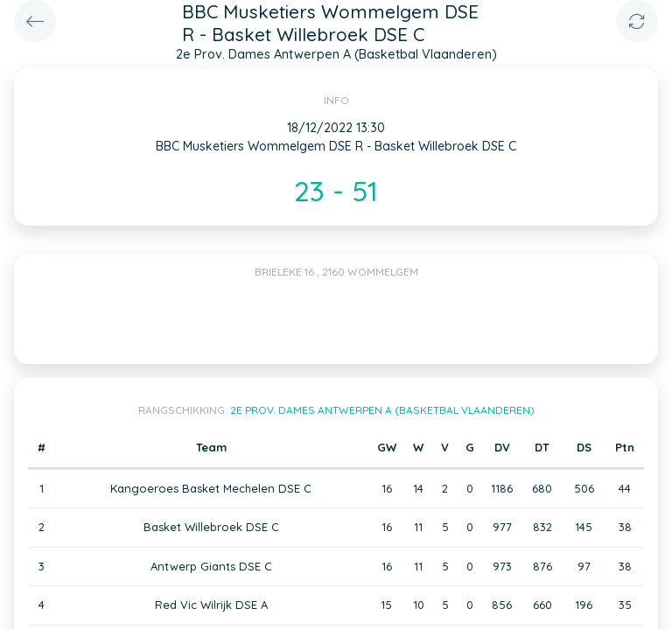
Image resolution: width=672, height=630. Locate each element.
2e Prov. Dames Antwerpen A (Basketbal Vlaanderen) (382, 410)
